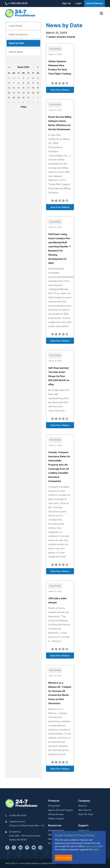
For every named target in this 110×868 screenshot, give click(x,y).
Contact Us (84, 831)
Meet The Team (86, 814)
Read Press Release (60, 90)
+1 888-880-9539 (16, 3)
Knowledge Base (56, 831)
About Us (83, 806)
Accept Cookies (64, 858)
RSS (50, 835)
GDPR (96, 849)
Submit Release (94, 3)
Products (54, 801)
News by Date (16, 43)
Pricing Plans (54, 806)
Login (78, 3)
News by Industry (18, 35)
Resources (55, 826)
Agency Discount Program (61, 810)
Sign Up (66, 3)
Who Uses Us (85, 810)
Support (83, 826)
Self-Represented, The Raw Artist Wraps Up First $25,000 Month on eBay (59, 376)
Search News (16, 52)
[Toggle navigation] (101, 13)
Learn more (92, 846)
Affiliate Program (56, 819)
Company (84, 801)
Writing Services (56, 814)
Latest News (16, 26)
